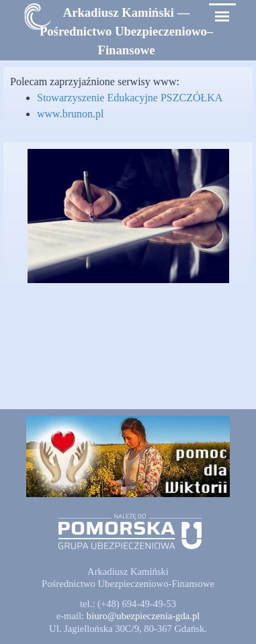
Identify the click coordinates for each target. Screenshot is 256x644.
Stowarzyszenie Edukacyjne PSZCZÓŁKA (130, 98)
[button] (143, 616)
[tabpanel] (127, 32)
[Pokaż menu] (222, 16)
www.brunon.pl (70, 114)
